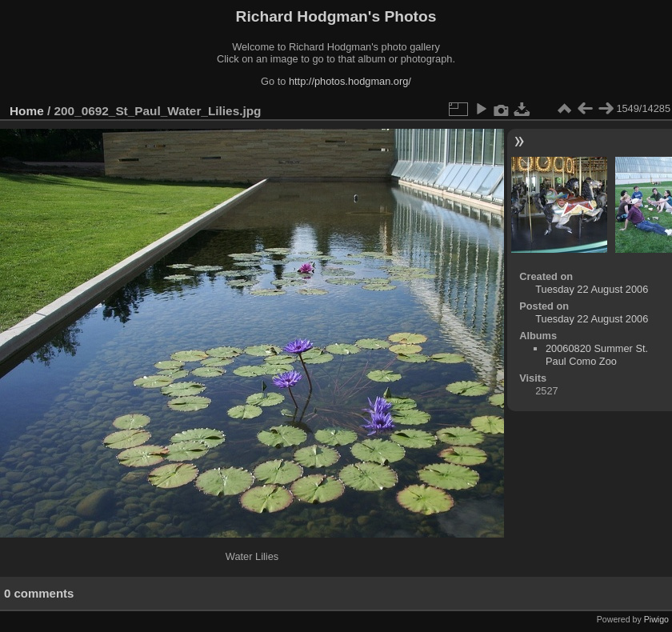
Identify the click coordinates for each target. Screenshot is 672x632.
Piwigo (656, 619)
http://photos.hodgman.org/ (350, 81)
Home (27, 111)
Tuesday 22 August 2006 (592, 289)
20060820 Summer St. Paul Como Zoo (597, 355)
